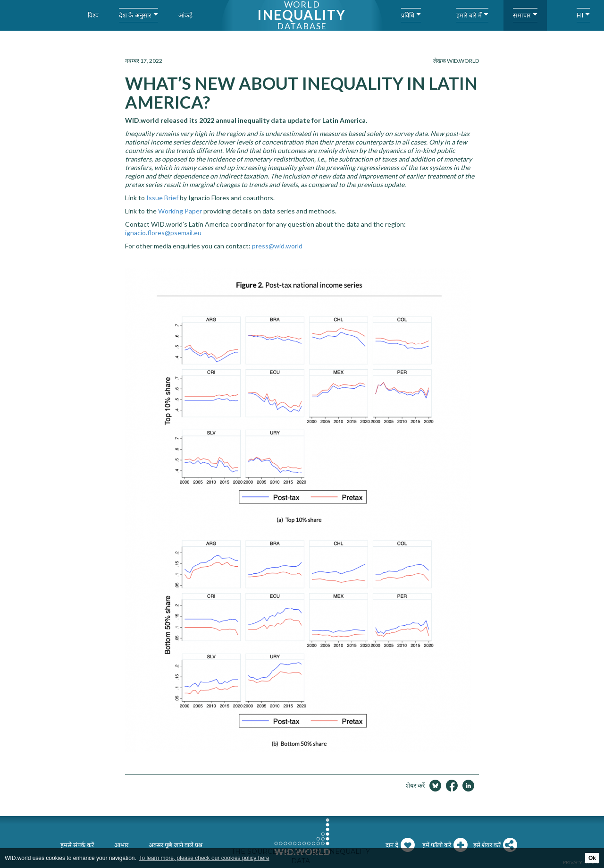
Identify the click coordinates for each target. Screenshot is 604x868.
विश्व (93, 15)
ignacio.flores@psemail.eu (163, 233)
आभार (121, 845)
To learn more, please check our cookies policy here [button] (204, 858)
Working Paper (180, 211)
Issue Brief (162, 198)
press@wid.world (277, 246)
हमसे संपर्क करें (77, 845)
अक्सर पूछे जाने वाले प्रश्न (176, 845)
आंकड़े (186, 15)
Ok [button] (592, 858)
